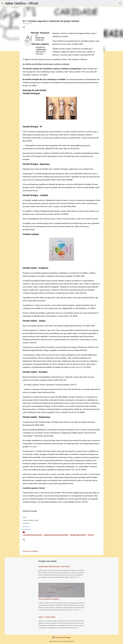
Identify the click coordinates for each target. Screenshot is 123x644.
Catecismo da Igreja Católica (33, 535)
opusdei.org (26, 526)
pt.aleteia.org (26, 523)
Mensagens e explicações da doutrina (56, 535)
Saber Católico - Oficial (22, 3)
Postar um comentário (30, 551)
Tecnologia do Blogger (62, 637)
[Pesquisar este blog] (111, 3)
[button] (24, 27)
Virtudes (91, 535)
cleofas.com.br (27, 529)
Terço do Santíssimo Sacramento (49, 599)
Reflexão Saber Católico (78, 535)
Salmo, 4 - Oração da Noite (47, 617)
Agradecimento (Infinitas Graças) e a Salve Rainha (54, 567)
